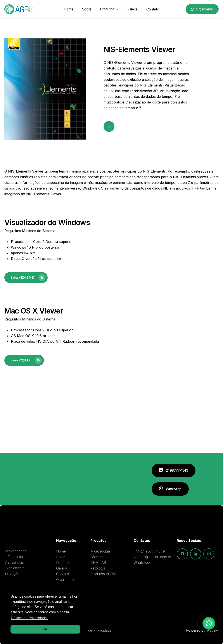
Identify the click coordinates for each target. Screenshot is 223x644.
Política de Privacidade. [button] (29, 618)
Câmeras (97, 557)
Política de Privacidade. (94, 630)
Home (61, 551)
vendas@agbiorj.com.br (152, 557)
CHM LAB (98, 563)
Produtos (63, 563)
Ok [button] (45, 629)
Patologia (98, 568)
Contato (63, 574)
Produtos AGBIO (104, 574)
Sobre (61, 557)
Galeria (62, 568)
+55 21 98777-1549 (149, 551)
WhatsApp (142, 563)
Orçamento (65, 580)
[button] (26, 278)
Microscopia (100, 551)
